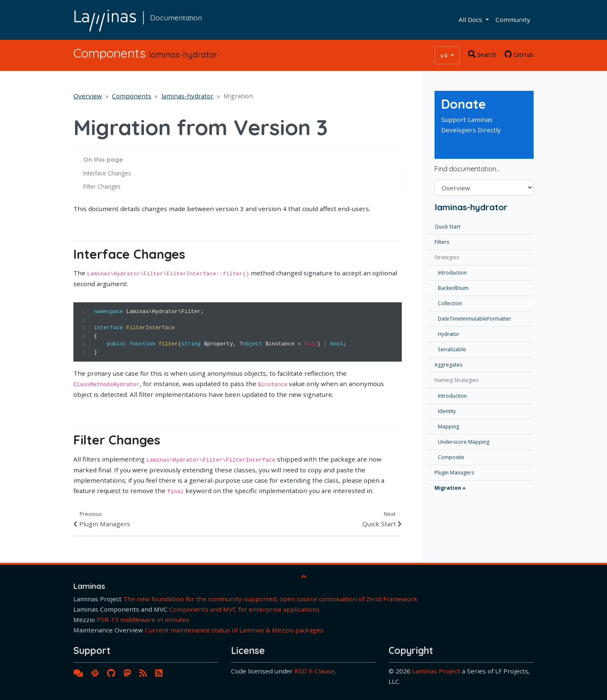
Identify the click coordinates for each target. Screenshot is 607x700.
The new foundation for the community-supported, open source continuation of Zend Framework (270, 599)
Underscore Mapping (464, 442)
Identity (447, 411)
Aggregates (448, 365)
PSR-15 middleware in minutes (143, 620)
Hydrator (449, 334)
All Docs (471, 19)
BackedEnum (453, 288)
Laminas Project (436, 671)
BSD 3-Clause (314, 671)
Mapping (448, 427)
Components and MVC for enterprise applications (244, 609)
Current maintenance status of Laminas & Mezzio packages (234, 630)
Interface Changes (107, 173)
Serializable (452, 349)
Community (513, 19)
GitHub (519, 54)
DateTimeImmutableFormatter (475, 319)
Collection (450, 303)
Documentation (176, 17)
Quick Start (447, 227)
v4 (445, 55)
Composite (451, 457)
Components (132, 96)
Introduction (452, 273)
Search (482, 54)
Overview (88, 96)
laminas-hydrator (187, 96)
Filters (442, 242)
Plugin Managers (454, 473)
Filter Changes (102, 186)
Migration (448, 488)
